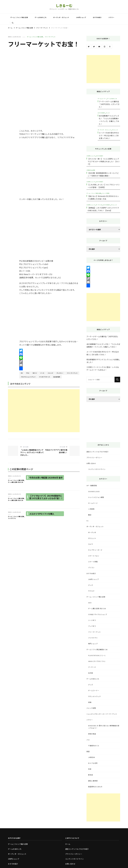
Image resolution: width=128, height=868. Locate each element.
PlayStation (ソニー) (97, 655)
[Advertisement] (44, 411)
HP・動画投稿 (92, 485)
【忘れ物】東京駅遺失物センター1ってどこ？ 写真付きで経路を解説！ (103, 174)
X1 (87, 521)
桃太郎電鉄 (57, 377)
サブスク (91, 591)
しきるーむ (64, 6)
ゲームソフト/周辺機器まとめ (97, 649)
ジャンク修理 (106, 193)
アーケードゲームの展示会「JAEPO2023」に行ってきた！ (109, 104)
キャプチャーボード (95, 550)
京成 (90, 769)
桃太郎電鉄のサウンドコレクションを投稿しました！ (103, 361)
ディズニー (60, 373)
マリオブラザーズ (44, 377)
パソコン (91, 567)
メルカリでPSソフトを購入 (42, 514)
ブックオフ (92, 626)
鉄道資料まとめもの (95, 787)
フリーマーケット (50, 37)
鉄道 (94, 170)
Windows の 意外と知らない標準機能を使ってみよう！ (104, 727)
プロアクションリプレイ (28, 377)
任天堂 (91, 673)
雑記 (90, 515)
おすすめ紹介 (97, 17)
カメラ (91, 544)
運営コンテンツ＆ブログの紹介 (97, 452)
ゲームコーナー (102, 99)
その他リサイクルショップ (98, 614)
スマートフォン (94, 556)
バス (88, 740)
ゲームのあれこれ (41, 17)
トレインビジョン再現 (96, 497)
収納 (90, 702)
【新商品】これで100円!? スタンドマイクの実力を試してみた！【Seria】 (103, 209)
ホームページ (93, 503)
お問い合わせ (91, 463)
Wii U (35, 373)
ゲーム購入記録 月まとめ (16, 482)
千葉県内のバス (94, 746)
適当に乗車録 (93, 781)
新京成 (91, 775)
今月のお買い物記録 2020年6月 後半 (46, 479)
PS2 (28, 373)
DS (22, 373)
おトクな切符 (93, 763)
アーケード (92, 667)
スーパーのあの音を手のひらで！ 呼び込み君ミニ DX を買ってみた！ (109, 135)
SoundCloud (94, 491)
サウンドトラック (94, 696)
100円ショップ (81, 17)
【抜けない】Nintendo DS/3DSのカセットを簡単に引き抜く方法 (103, 197)
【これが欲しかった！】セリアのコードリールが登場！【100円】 (104, 186)
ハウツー (111, 17)
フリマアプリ (12, 518)
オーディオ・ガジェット (61, 17)
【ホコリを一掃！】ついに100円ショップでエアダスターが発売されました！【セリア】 (104, 161)
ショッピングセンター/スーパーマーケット (102, 714)
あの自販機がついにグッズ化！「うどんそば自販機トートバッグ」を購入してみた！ (109, 120)
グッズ (108, 113)
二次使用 (91, 509)
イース (42, 373)
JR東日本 (89, 170)
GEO (90, 603)
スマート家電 (93, 562)
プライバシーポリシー (94, 458)
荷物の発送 (92, 734)
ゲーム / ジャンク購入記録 (19, 17)
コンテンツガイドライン (97, 469)
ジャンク (50, 373)
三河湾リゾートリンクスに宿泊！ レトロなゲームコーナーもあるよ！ (103, 368)
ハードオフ (92, 620)
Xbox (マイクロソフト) (97, 661)
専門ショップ (93, 644)
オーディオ (99, 205)
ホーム (68, 844)
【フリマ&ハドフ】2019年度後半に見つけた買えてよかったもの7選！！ (45, 498)
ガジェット (115, 130)
